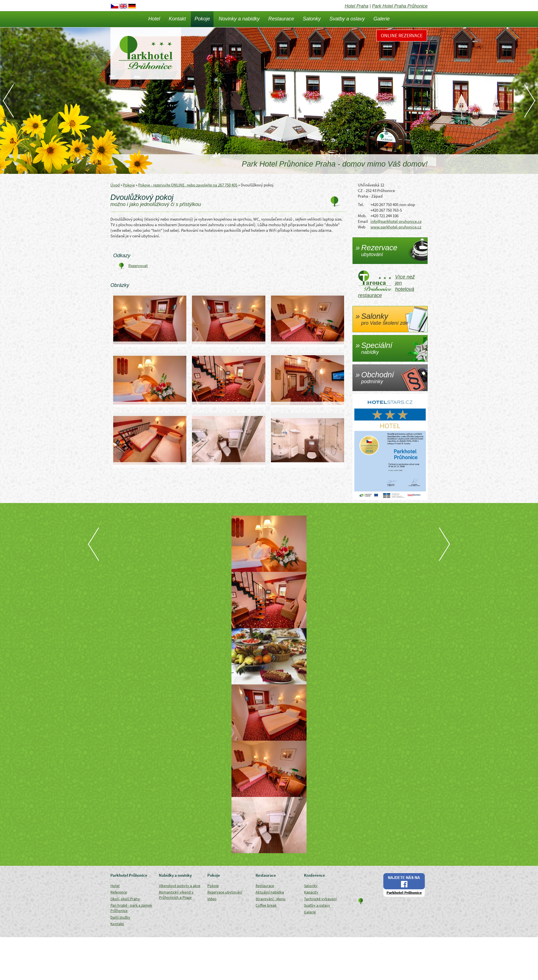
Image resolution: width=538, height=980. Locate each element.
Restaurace (281, 19)
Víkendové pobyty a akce (180, 886)
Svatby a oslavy (347, 19)
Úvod (115, 185)
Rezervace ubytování (225, 892)
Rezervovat (138, 266)
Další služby (120, 917)
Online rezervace (402, 35)
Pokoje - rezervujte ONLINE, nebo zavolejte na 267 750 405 (188, 185)
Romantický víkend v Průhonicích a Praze (176, 895)
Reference (119, 892)
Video (212, 899)
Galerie (382, 19)
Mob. (362, 216)
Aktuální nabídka (270, 892)
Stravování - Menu (271, 899)
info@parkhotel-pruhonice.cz (396, 221)
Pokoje (202, 19)
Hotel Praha (357, 6)
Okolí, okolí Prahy (125, 899)
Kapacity (311, 892)
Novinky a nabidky (239, 19)
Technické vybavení (320, 899)
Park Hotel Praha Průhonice (400, 6)
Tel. (361, 204)
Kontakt (177, 19)
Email (363, 221)
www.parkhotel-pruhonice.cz (396, 227)
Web (362, 227)
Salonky (312, 19)
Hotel (154, 19)
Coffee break (266, 905)
